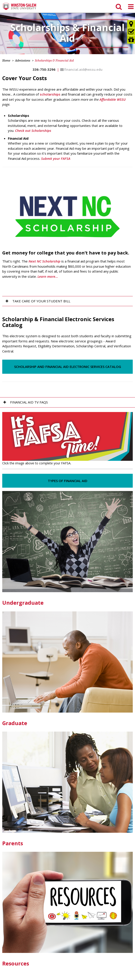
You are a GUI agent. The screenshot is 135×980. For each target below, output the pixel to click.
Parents (13, 843)
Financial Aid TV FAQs (29, 402)
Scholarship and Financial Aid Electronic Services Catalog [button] (68, 367)
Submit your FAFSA (56, 158)
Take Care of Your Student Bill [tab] (41, 301)
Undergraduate (23, 603)
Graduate (15, 723)
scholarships (50, 94)
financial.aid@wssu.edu (83, 69)
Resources (16, 963)
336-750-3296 (44, 69)
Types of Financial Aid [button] (68, 481)
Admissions (23, 60)
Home (6, 60)
